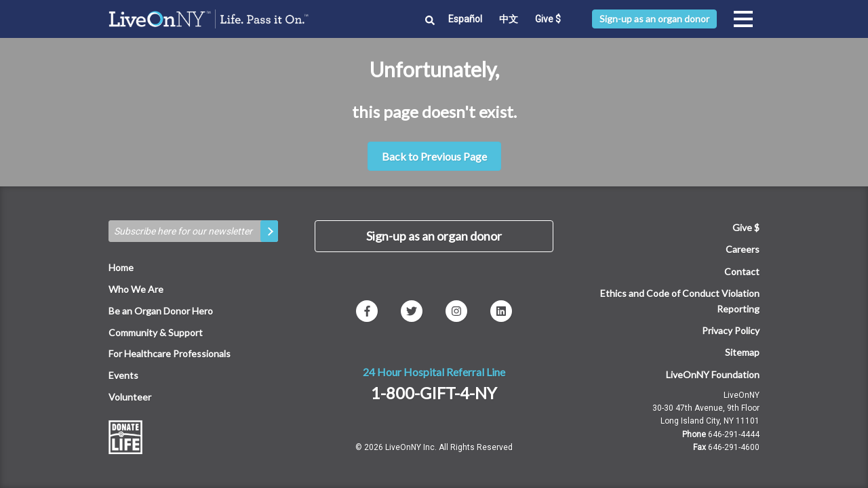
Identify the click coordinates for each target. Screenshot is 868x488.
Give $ (548, 19)
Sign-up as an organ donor (654, 19)
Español (465, 19)
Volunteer (130, 397)
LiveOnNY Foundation (713, 374)
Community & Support (156, 332)
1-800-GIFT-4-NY (434, 393)
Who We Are (136, 289)
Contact (742, 271)
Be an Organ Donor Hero (161, 311)
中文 (509, 19)
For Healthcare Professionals (170, 353)
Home (121, 267)
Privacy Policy (731, 330)
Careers (743, 249)
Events (123, 375)
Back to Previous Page (434, 156)
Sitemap (742, 352)
